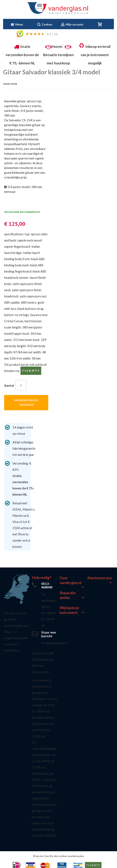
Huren (57, 46)
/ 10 (52, 34)
